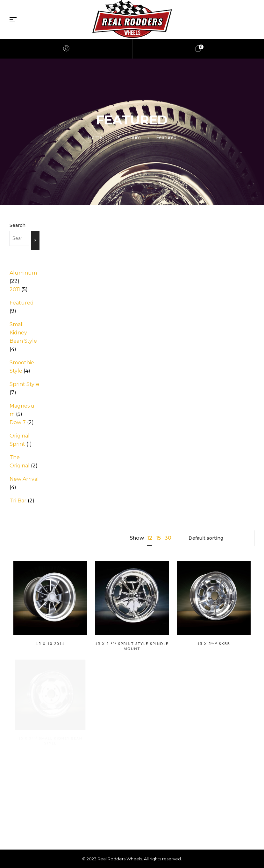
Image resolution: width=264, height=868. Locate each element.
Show (137, 538)
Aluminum (129, 137)
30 (168, 538)
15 (158, 538)
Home (95, 137)
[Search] (35, 240)
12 (150, 538)
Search (18, 225)
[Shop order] (218, 538)
